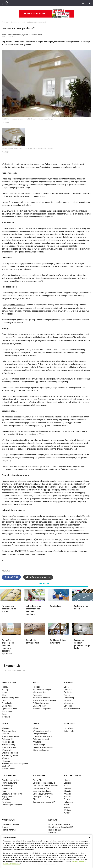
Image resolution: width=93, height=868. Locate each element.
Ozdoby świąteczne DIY (43, 736)
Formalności (7, 703)
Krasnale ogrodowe (10, 756)
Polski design (39, 745)
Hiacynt (67, 780)
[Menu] (90, 3)
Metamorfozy (70, 703)
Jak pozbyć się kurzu (42, 791)
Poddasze (15, 22)
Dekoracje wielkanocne (43, 747)
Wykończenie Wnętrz (42, 690)
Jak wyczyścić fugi (41, 788)
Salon (66, 687)
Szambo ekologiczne (42, 709)
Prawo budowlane (9, 783)
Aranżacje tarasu (9, 747)
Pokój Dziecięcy (40, 734)
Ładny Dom (69, 728)
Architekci (37, 742)
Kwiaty (67, 813)
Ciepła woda (7, 706)
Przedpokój (69, 698)
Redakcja (52, 833)
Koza (4, 791)
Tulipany (67, 788)
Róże (66, 786)
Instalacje (6, 717)
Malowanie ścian (40, 692)
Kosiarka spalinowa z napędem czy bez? (15, 765)
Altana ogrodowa (9, 731)
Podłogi (36, 687)
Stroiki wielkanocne (41, 750)
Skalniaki (6, 734)
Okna (4, 695)
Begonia (67, 783)
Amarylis (68, 794)
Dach (4, 700)
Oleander (68, 791)
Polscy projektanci (41, 739)
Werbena (68, 810)
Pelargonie (68, 802)
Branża (5, 827)
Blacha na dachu (40, 706)
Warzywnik (6, 750)
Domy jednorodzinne (11, 824)
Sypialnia (68, 692)
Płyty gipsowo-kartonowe (14, 305)
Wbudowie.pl (7, 786)
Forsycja (67, 799)
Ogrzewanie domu (10, 709)
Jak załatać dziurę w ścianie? (45, 786)
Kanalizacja (7, 802)
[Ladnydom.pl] (6, 3)
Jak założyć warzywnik (43, 794)
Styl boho (68, 706)
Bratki (66, 805)
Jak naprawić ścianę (41, 797)
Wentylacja (6, 799)
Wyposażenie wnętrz (42, 731)
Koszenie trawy (8, 745)
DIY (34, 799)
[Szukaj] (83, 3)
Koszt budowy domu (11, 698)
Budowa (5, 22)
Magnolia (6, 761)
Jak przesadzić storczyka (44, 783)
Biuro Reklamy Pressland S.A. (61, 827)
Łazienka (68, 690)
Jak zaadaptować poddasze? (34, 22)
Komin (5, 692)
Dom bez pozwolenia (11, 780)
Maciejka (68, 797)
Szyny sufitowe (8, 797)
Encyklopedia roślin (10, 753)
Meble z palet (8, 742)
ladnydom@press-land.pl (59, 824)
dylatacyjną (82, 340)
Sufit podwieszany (41, 703)
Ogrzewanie (7, 788)
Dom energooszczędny (12, 805)
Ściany (5, 714)
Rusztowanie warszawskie (44, 700)
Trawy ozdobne (8, 769)
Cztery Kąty (69, 731)
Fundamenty (7, 711)
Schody (5, 690)
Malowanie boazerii (41, 698)
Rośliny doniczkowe (10, 736)
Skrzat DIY (37, 780)
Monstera (6, 728)
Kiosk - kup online (47, 14)
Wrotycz (5, 758)
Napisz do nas (55, 830)
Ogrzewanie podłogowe (12, 794)
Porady (5, 687)
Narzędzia (37, 695)
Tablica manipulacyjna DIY (44, 802)
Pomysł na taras (9, 830)
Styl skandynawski (72, 709)
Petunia (67, 807)
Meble (36, 728)
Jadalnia (67, 700)
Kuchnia (67, 695)
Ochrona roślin (8, 739)
